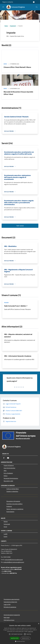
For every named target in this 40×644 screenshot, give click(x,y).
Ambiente (9, 506)
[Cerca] (37, 7)
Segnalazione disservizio (10, 602)
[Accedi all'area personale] (34, 2)
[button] (20, 641)
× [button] (39, 624)
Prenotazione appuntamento (12, 599)
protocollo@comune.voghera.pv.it (14, 560)
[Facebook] (4, 458)
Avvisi (5, 64)
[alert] (20, 633)
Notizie (6, 522)
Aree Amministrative (9, 468)
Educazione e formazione (13, 501)
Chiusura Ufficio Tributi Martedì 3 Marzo (17, 67)
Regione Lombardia (8, 2)
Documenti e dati (8, 481)
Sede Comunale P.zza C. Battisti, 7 (16, 306)
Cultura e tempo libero (13, 489)
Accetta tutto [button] (15, 638)
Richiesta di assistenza (10, 607)
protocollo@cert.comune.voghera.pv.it (14, 562)
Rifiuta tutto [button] (25, 638)
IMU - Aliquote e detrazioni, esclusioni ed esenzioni (18, 335)
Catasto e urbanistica (12, 491)
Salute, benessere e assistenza (15, 509)
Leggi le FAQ (7, 604)
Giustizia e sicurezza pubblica (14, 504)
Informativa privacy (9, 620)
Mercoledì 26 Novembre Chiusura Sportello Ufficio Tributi (18, 93)
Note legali (7, 617)
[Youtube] (8, 458)
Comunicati (7, 524)
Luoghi (6, 534)
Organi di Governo (9, 465)
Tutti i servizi (20, 226)
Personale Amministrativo (11, 478)
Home (6, 26)
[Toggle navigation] (3, 7)
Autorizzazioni (10, 512)
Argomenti (13, 26)
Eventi (5, 537)
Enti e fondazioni (8, 473)
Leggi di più (30, 631)
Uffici (5, 471)
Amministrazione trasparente (12, 615)
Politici (6, 476)
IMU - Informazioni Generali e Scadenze (18, 356)
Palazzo (6, 303)
